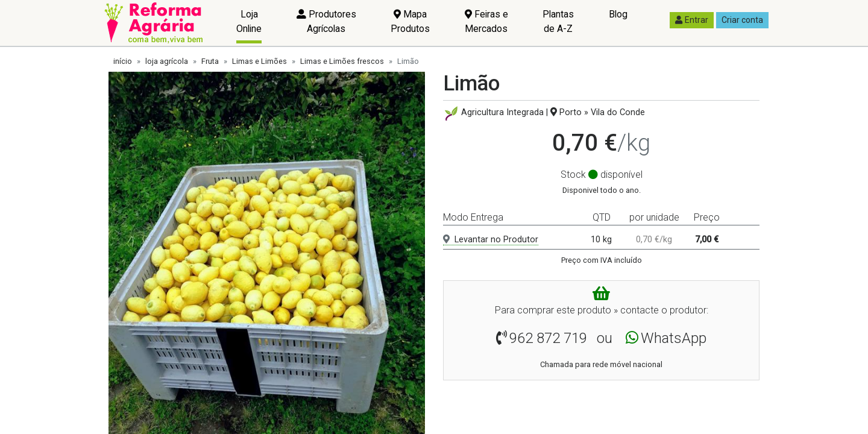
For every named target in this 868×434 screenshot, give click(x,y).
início (123, 61)
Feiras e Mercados (486, 21)
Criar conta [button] (742, 20)
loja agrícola (167, 61)
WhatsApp (674, 338)
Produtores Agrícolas (326, 21)
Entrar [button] (692, 20)
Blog (618, 14)
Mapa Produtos (410, 21)
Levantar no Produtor (491, 240)
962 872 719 (548, 338)
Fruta (210, 61)
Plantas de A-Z (558, 21)
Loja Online (249, 21)
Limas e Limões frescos (342, 61)
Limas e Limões (259, 61)
